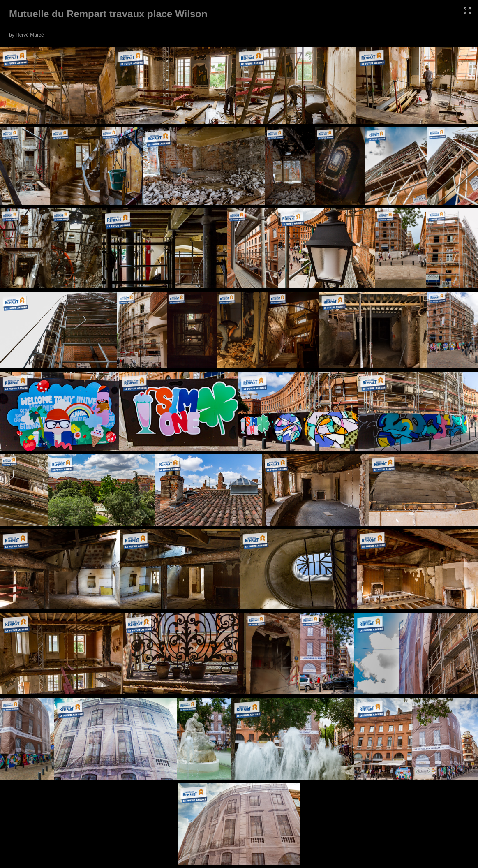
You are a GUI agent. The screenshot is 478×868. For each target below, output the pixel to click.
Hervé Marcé (30, 35)
